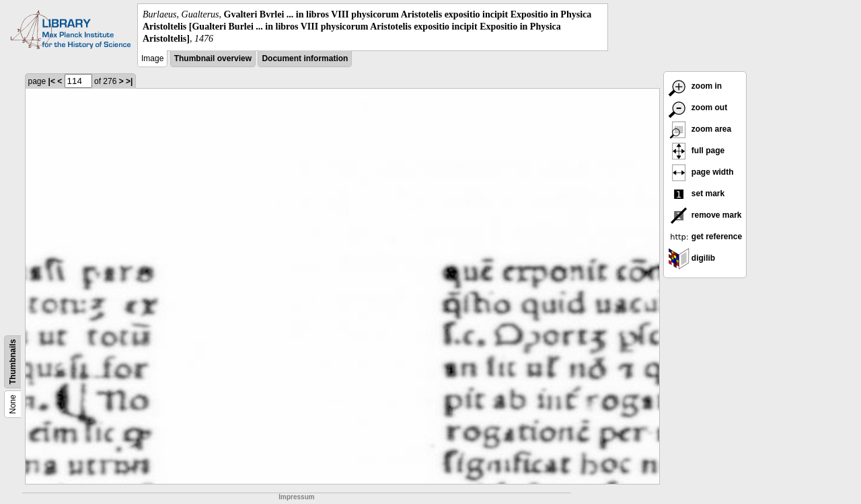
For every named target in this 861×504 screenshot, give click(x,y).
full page (697, 151)
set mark (697, 194)
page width (701, 172)
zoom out (698, 108)
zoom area (700, 129)
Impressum (296, 497)
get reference (705, 237)
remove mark (705, 215)
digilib (692, 258)
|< (52, 81)
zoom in (695, 86)
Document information (305, 58)
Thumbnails (13, 361)
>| (129, 81)
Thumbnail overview (213, 58)
